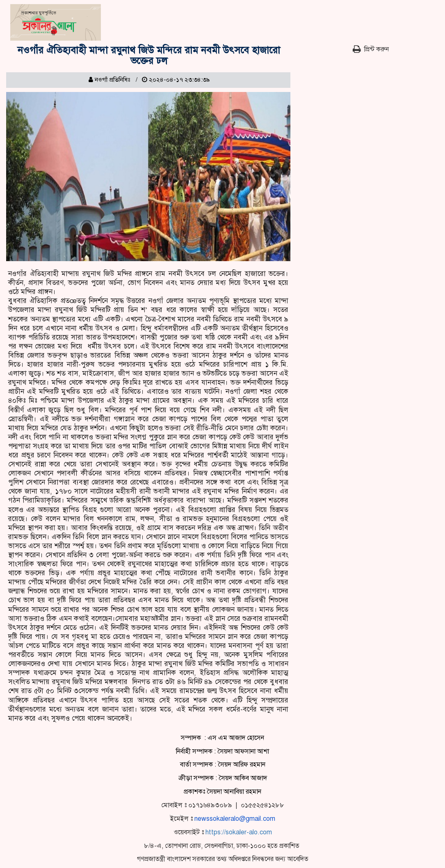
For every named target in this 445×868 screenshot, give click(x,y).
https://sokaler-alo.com (239, 832)
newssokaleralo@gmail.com (235, 819)
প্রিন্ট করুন (371, 49)
